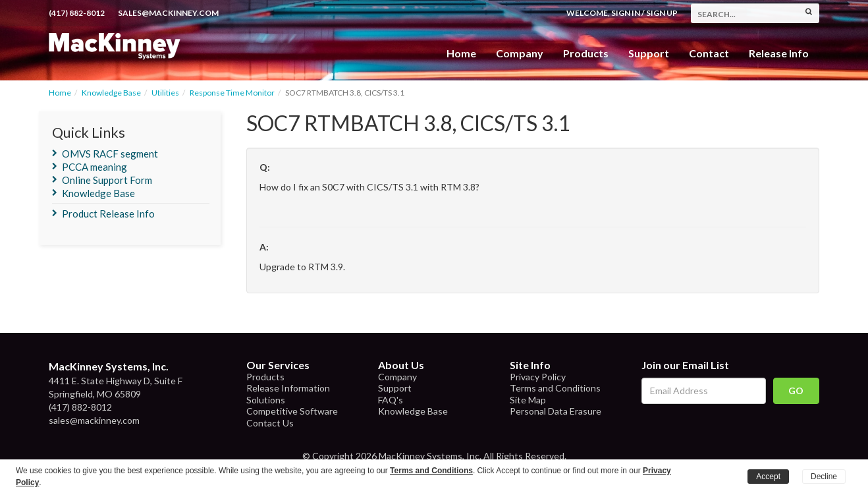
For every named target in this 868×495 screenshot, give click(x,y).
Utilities (165, 93)
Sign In (626, 13)
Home (461, 53)
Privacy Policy (538, 377)
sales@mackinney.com (168, 13)
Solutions (266, 400)
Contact (709, 53)
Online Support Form (107, 180)
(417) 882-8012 (77, 13)
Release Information (288, 388)
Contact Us (270, 423)
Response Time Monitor (232, 93)
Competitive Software (292, 411)
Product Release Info (108, 214)
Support (649, 53)
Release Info (779, 53)
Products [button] (586, 53)
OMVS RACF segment (110, 154)
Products (265, 377)
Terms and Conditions (555, 388)
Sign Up (662, 13)
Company (520, 53)
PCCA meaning (95, 167)
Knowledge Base (111, 93)
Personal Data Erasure (556, 411)
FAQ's (391, 400)
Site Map (528, 400)
